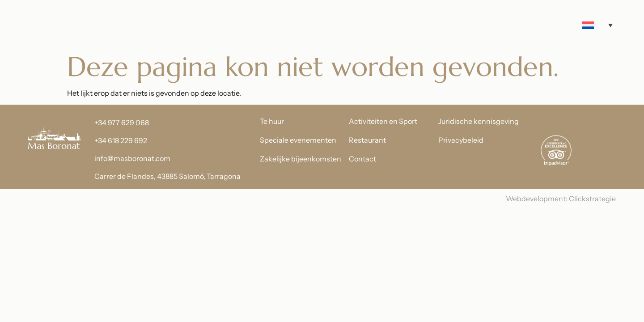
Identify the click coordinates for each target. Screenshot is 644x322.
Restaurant (367, 140)
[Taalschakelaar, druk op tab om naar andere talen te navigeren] (597, 25)
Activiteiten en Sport (383, 121)
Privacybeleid (461, 140)
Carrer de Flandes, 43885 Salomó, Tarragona (167, 176)
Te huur (272, 121)
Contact (362, 159)
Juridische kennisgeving (479, 121)
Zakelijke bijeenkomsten (301, 159)
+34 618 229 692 (121, 140)
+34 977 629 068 (122, 123)
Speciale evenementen (298, 140)
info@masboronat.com (132, 158)
